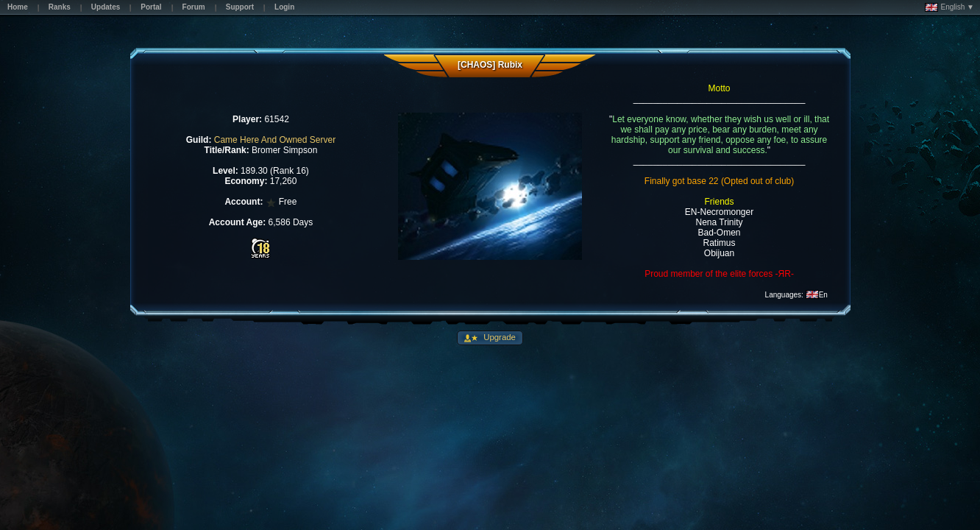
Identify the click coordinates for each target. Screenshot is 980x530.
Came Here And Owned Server (275, 140)
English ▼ (949, 7)
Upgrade (498, 337)
